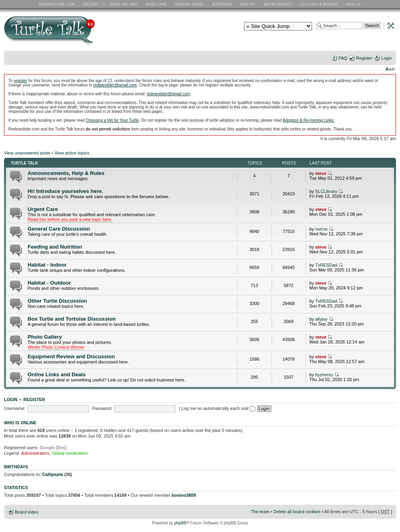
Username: (15, 408)
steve (321, 173)
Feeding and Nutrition (55, 247)
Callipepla (52, 474)
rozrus (321, 229)
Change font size (390, 68)
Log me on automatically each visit (218, 408)
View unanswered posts (27, 153)
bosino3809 (184, 495)
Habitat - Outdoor (49, 283)
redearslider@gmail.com (115, 85)
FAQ (343, 58)
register (20, 81)
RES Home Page (58, 4)
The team (260, 512)
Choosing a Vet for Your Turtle (112, 120)
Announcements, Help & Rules (66, 173)
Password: (102, 408)
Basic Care (156, 4)
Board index (27, 512)
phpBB (180, 523)
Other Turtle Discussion (57, 301)
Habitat (248, 4)
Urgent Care (43, 209)
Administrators (35, 453)
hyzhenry (324, 375)
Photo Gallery (45, 337)
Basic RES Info (122, 4)
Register (364, 58)
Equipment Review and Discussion (71, 356)
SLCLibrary (326, 191)
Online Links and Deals (57, 374)
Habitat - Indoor (47, 265)
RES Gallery (93, 4)
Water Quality (278, 4)
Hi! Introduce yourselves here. (65, 191)
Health (354, 4)
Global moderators (70, 453)
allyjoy (321, 319)
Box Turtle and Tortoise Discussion (72, 319)
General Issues (190, 4)
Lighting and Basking (320, 4)
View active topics (72, 153)
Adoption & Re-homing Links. (309, 120)
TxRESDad (326, 265)
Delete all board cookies (297, 512)
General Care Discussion (59, 229)
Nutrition (223, 4)
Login (387, 58)
